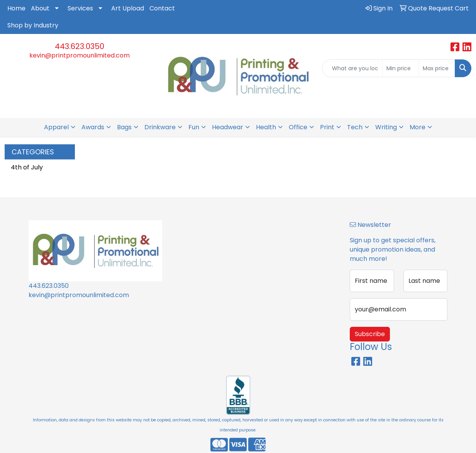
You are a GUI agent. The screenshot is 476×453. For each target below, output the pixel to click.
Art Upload (128, 8)
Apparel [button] (56, 127)
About (40, 8)
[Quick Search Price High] (437, 68)
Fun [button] (194, 127)
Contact (162, 8)
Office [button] (298, 127)
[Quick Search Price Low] (401, 68)
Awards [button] (93, 127)
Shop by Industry (33, 25)
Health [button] (266, 127)
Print (327, 127)
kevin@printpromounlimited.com (80, 55)
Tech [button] (355, 127)
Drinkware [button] (160, 127)
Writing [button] (386, 127)
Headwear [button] (228, 127)
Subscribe (370, 334)
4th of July (27, 167)
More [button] (418, 127)
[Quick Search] (352, 68)
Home (16, 8)
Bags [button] (124, 127)
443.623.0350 (80, 46)
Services (80, 8)
